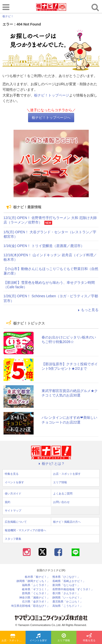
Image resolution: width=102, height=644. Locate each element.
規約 (8, 502)
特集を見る (89, 638)
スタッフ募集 (13, 539)
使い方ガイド (13, 493)
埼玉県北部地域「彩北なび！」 (30, 606)
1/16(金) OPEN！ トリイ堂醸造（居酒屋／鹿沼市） (44, 246)
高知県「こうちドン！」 (68, 606)
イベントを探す (38, 638)
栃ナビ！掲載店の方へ (67, 522)
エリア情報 (64, 638)
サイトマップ (13, 510)
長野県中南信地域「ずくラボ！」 (73, 589)
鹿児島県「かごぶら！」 (68, 602)
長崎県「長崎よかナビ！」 (69, 581)
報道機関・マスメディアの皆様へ (25, 530)
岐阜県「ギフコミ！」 (36, 589)
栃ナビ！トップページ (52, 95)
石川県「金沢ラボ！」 (36, 602)
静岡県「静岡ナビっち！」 (33, 581)
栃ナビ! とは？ (51, 463)
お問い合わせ (61, 502)
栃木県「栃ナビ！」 (37, 577)
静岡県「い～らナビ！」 (68, 598)
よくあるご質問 (63, 493)
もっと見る (87, 310)
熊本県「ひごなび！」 (66, 577)
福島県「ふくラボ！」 (36, 585)
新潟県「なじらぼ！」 (66, 585)
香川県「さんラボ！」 (66, 593)
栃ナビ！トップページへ (51, 117)
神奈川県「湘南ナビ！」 (34, 598)
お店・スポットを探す (14, 638)
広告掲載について (16, 522)
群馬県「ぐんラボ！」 (36, 593)
